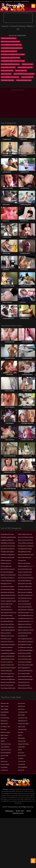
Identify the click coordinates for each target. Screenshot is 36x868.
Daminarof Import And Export (8, 668)
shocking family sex (27, 77)
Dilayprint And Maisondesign (25, 679)
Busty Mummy (22, 756)
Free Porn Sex (22, 761)
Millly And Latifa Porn (23, 566)
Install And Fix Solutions (7, 647)
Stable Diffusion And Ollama (8, 543)
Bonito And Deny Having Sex (8, 645)
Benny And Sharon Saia (7, 604)
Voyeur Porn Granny (6, 750)
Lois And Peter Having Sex (7, 586)
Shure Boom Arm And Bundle (26, 546)
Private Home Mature (24, 724)
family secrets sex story (8, 67)
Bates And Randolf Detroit (25, 581)
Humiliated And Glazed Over (25, 618)
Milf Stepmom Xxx (23, 721)
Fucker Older (22, 747)
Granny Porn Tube (23, 718)
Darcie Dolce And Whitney (25, 662)
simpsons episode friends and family (12, 48)
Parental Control (18, 813)
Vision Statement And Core (8, 578)
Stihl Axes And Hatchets (24, 563)
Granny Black (4, 767)
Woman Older (4, 724)
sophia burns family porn (24, 80)
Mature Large (22, 727)
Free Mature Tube (5, 727)
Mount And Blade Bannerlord (26, 616)
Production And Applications (8, 679)
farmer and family (28, 64)
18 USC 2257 (20, 811)
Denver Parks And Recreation (26, 665)
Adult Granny (4, 721)
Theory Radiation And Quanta (26, 543)
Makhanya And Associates (7, 636)
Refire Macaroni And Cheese (25, 540)
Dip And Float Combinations (8, 549)
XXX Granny (21, 709)
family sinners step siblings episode (24, 74)
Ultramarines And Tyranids (8, 557)
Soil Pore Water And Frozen (25, 534)
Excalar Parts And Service (7, 642)
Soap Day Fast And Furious (7, 665)
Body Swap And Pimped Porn (25, 671)
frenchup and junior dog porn (10, 42)
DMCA (29, 811)
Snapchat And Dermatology (25, 549)
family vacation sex (7, 71)
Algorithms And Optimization (8, 575)
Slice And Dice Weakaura (7, 621)
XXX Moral (3, 715)
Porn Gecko (21, 753)
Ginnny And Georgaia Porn (7, 627)
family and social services (9, 51)
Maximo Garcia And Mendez (8, 682)
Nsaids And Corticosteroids (8, 546)
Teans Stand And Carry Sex (25, 598)
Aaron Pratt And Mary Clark (25, 569)
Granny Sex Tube (22, 729)
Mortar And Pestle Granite (25, 659)
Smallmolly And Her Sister (7, 534)
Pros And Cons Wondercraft (25, 595)
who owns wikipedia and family (10, 64)
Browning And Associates (25, 645)
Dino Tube (21, 732)
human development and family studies (13, 61)
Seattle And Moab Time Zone (8, 595)
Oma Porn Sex (4, 770)
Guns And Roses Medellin (25, 656)
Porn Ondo (4, 729)
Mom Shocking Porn (6, 753)
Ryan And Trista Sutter (24, 613)
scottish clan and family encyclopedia (13, 54)
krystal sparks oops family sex (10, 77)
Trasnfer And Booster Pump (8, 581)
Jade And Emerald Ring (7, 616)
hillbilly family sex (21, 71)
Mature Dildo (21, 738)
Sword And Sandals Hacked (8, 589)
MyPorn (20, 735)
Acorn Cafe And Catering (24, 604)
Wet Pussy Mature (5, 732)
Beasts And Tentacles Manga (25, 537)
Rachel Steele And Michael (7, 592)
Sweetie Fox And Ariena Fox (8, 598)
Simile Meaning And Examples (8, 537)
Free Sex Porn (22, 764)
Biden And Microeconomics (8, 569)
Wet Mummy (17, 2)
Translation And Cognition (7, 552)
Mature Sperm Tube (6, 744)
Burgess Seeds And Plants (7, 624)
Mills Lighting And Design (24, 552)
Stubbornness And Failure (25, 624)
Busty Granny (22, 703)
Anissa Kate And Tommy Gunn (8, 613)
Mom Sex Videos (5, 718)
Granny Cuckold (5, 764)
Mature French (5, 706)
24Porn (3, 758)
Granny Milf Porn (5, 747)
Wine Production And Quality (26, 578)
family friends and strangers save (11, 45)
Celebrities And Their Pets (25, 627)
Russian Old (21, 770)
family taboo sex (6, 74)
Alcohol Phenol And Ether (25, 653)
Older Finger (4, 738)
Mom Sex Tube (22, 741)
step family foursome (7, 80)
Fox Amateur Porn (23, 712)
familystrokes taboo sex (25, 67)
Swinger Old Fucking (23, 744)
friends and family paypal (9, 38)
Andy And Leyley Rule (24, 621)
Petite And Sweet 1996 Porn (25, 688)
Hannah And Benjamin (6, 671)
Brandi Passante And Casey (25, 589)
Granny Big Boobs (23, 767)
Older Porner (22, 706)
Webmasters (9, 811)
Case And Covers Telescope (25, 647)
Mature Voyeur (5, 735)
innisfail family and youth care (11, 58)
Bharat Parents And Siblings (25, 592)
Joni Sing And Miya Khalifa (25, 633)
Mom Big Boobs (5, 712)
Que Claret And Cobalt (24, 674)
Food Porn (21, 758)
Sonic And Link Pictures (7, 610)
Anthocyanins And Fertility (25, 584)
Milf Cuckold (21, 715)
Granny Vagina (25, 2)
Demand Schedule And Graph (26, 555)
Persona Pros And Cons (7, 662)
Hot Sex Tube (4, 761)
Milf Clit (3, 741)
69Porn (20, 750)
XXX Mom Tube (9, 2)
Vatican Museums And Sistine (26, 642)
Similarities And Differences (8, 555)
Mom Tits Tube (4, 756)
